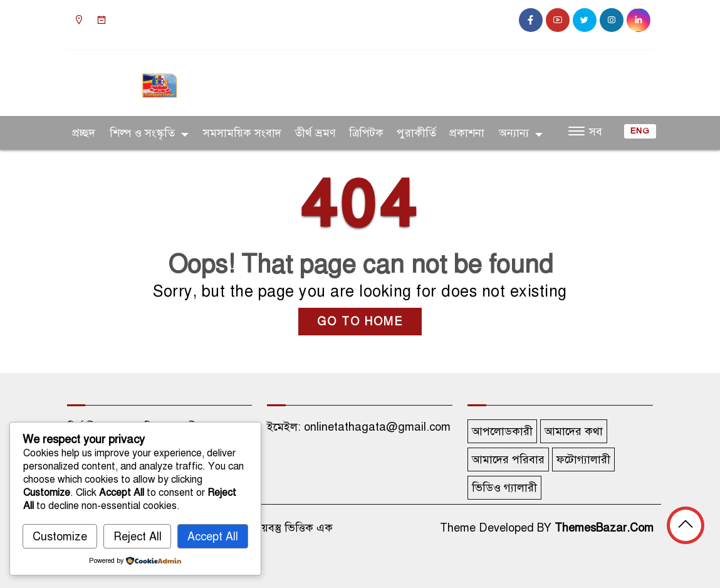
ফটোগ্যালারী (583, 459)
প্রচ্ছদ (84, 133)
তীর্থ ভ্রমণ (315, 133)
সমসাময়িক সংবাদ (242, 133)
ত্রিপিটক (366, 133)
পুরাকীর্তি (416, 133)
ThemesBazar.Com (604, 528)
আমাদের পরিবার (508, 459)
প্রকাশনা (467, 133)
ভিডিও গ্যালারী (504, 488)
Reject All (138, 537)
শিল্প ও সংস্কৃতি (142, 133)
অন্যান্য (514, 133)
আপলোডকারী (502, 431)
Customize (60, 537)
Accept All (213, 537)
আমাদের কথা (574, 431)
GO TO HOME (360, 322)
